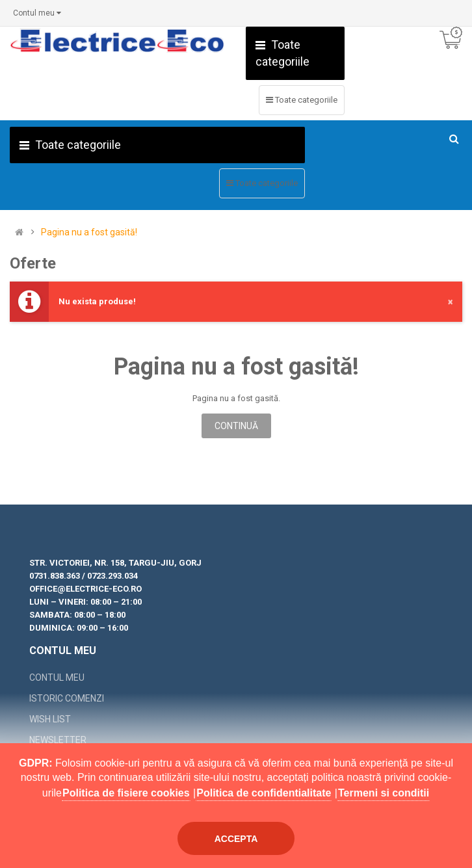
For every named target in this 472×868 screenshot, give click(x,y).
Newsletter (58, 740)
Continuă (236, 426)
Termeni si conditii (384, 793)
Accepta (236, 839)
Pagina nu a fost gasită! (89, 232)
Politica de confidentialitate (264, 793)
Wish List (50, 719)
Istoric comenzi (67, 698)
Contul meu (57, 677)
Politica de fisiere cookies (126, 793)
